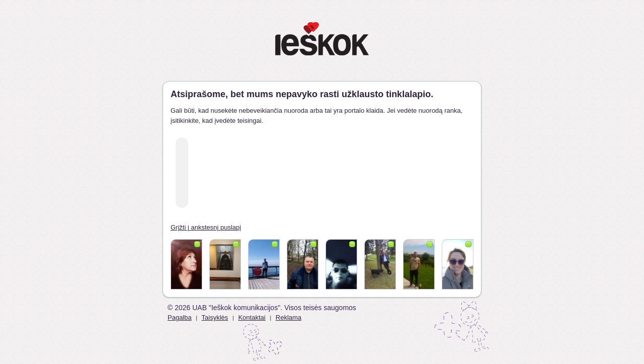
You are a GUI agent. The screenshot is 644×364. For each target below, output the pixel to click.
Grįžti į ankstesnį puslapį (206, 227)
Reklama (289, 317)
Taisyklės (215, 317)
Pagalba (180, 317)
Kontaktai (252, 317)
